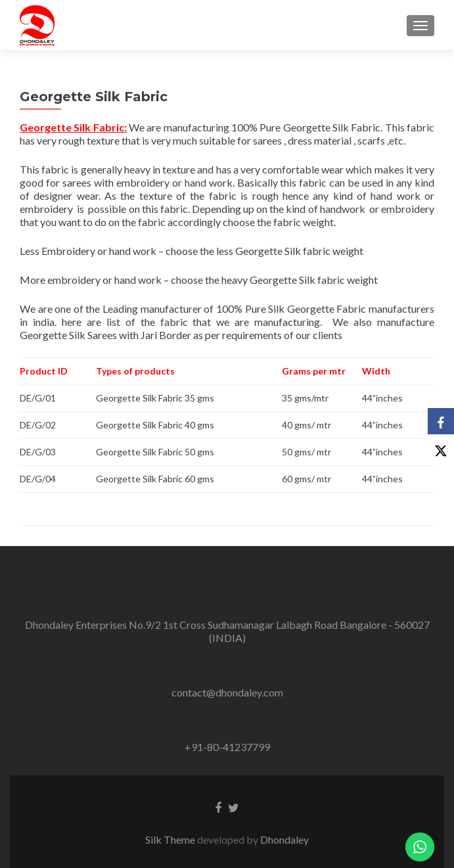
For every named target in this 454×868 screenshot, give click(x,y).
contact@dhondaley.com (227, 692)
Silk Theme (171, 839)
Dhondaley (284, 839)
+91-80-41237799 (227, 747)
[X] (441, 447)
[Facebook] (441, 421)
